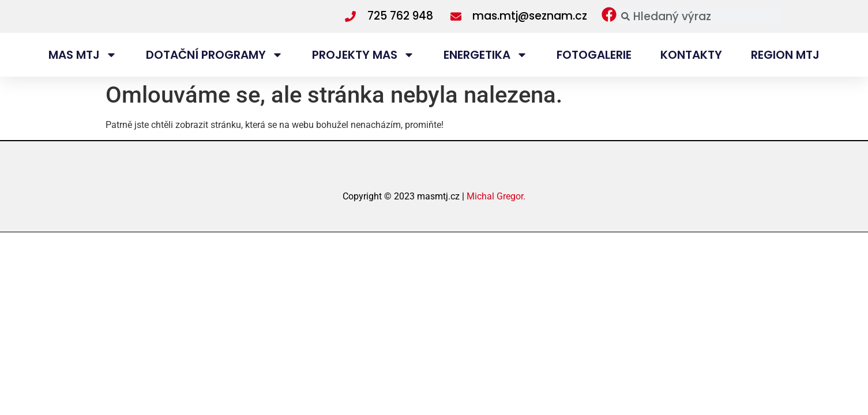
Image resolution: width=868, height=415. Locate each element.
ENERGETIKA (486, 76)
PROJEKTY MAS (363, 76)
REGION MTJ (785, 76)
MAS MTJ (83, 76)
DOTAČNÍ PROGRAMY (215, 76)
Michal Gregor (495, 237)
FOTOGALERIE (594, 76)
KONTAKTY (691, 76)
